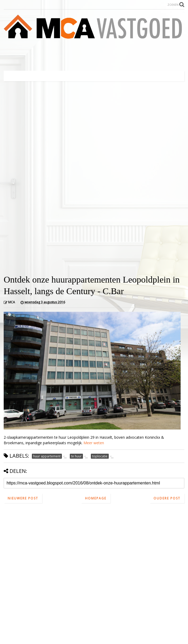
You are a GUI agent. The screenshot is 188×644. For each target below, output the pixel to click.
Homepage (96, 498)
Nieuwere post (23, 498)
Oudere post (167, 498)
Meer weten (94, 443)
